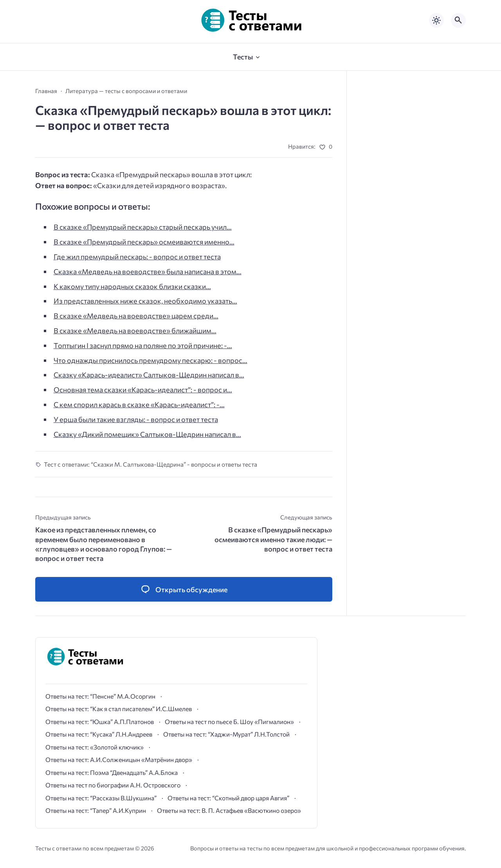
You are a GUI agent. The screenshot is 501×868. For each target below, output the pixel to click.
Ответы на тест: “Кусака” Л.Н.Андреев (99, 734)
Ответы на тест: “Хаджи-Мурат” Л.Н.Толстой (226, 734)
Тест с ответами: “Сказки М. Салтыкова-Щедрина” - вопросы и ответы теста (150, 464)
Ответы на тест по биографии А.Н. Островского (113, 785)
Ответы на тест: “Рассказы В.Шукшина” (101, 798)
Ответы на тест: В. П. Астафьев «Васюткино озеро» (229, 810)
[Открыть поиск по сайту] (458, 20)
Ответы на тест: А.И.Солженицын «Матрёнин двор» (119, 759)
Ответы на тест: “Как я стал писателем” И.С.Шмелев (119, 709)
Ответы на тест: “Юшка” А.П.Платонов (100, 722)
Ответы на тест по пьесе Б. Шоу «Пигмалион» (229, 722)
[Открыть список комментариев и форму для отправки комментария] (184, 589)
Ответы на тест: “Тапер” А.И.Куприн (96, 810)
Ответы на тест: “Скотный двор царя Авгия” (228, 798)
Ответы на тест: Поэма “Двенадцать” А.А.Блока (112, 772)
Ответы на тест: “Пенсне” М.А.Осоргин (100, 696)
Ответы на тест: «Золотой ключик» (95, 747)
